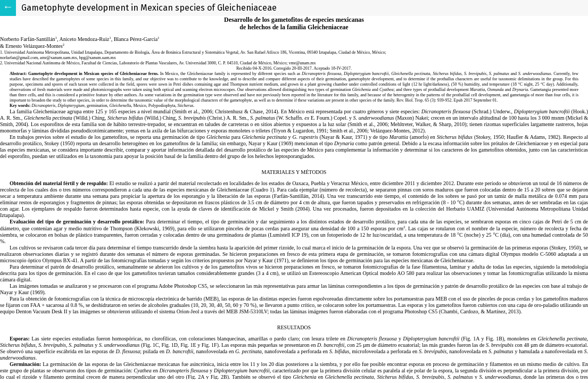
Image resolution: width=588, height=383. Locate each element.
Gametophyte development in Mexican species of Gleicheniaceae (149, 8)
